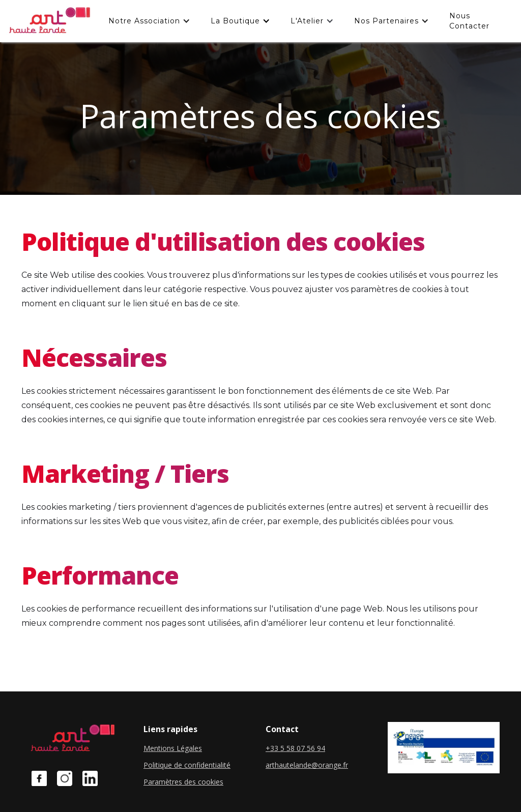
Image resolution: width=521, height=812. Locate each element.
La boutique (235, 21)
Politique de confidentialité (187, 765)
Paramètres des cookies (183, 782)
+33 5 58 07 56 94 (295, 748)
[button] (149, 21)
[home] (49, 21)
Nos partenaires (386, 21)
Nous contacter (469, 21)
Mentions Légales (173, 748)
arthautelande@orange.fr (307, 765)
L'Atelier (307, 21)
